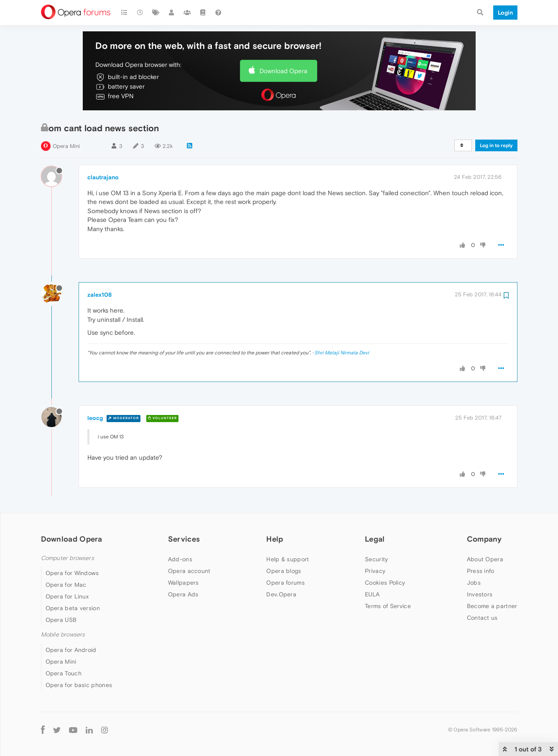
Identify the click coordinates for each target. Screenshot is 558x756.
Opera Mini (66, 146)
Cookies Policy (385, 583)
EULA (372, 594)
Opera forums (285, 583)
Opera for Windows (72, 573)
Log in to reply (496, 145)
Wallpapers (183, 583)
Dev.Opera (281, 594)
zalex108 (99, 295)
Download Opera (283, 71)
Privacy (375, 571)
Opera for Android (71, 650)
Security (376, 559)
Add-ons (180, 559)
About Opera (485, 559)
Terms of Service (388, 606)
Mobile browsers (63, 635)
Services (184, 539)
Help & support (288, 559)
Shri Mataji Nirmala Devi (342, 353)
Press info (481, 571)
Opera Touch (64, 673)
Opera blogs (284, 571)
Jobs (474, 583)
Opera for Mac (66, 585)
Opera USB (61, 620)
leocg (95, 418)
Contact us (482, 618)
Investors (480, 594)
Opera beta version (73, 608)
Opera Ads (183, 594)
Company (484, 539)
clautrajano (103, 177)
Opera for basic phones (79, 685)
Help (275, 539)
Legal (375, 539)
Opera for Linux (67, 596)
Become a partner (492, 606)
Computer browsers (68, 558)
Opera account (189, 571)
